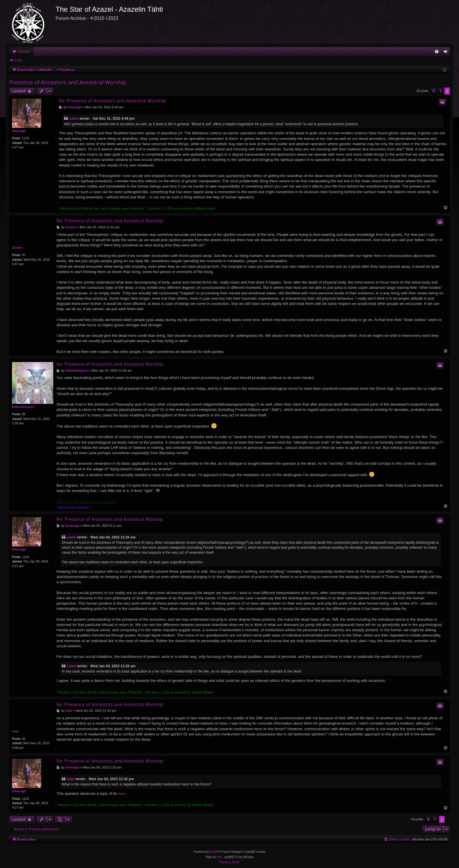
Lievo (74, 119)
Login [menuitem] (447, 53)
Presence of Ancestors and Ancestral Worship (68, 82)
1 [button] (440, 91)
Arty (220, 857)
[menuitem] (437, 52)
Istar (15, 731)
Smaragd (19, 131)
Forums (24, 52)
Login (18, 60)
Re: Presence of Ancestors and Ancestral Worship (112, 101)
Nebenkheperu (23, 407)
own (121, 794)
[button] (434, 91)
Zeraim (17, 248)
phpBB (214, 852)
